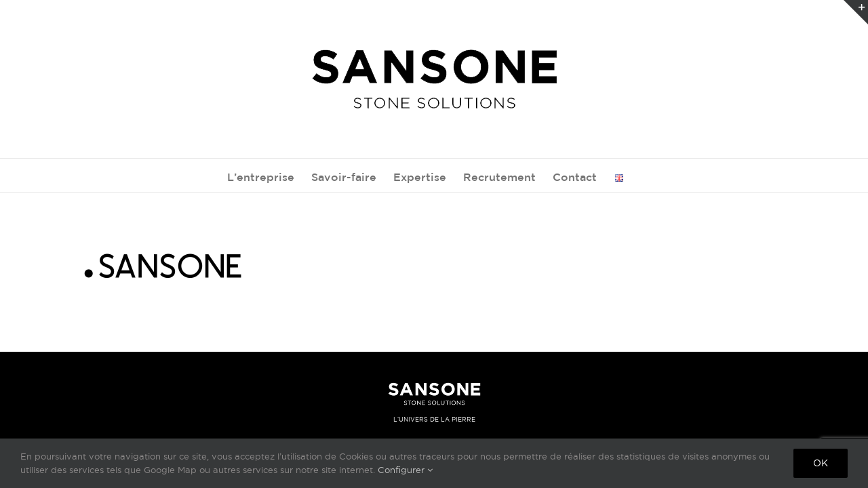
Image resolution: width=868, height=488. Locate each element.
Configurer (405, 470)
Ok (821, 463)
